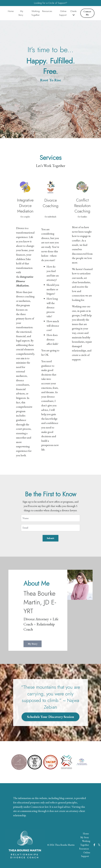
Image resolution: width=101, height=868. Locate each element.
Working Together (36, 14)
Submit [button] (51, 532)
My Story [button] (35, 638)
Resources (47, 12)
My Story (21, 14)
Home (11, 12)
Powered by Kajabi (89, 861)
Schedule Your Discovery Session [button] (50, 712)
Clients (74, 13)
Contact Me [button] (87, 14)
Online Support (63, 14)
